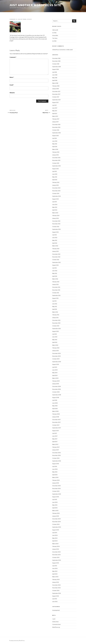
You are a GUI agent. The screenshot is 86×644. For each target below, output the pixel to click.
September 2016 (56, 133)
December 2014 (56, 188)
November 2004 (56, 522)
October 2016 (56, 130)
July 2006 (55, 466)
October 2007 (56, 425)
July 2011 (54, 301)
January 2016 (55, 155)
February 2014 (56, 216)
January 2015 (55, 185)
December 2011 (56, 287)
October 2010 (56, 326)
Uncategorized (56, 610)
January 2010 (56, 351)
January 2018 (55, 89)
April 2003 (55, 574)
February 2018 (56, 86)
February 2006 (56, 480)
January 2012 (55, 284)
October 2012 (56, 260)
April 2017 (55, 114)
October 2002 (56, 590)
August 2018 (55, 69)
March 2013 (55, 246)
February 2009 (56, 381)
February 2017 (56, 119)
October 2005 (56, 491)
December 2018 (56, 58)
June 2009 (55, 370)
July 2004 (55, 533)
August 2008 (56, 398)
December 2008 (56, 386)
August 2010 (56, 331)
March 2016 (55, 149)
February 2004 (56, 546)
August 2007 (56, 431)
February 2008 (56, 414)
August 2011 (55, 298)
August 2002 (56, 596)
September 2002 (57, 593)
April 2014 (55, 210)
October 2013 (56, 227)
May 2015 (55, 177)
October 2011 (56, 293)
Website (12, 93)
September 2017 (56, 100)
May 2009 (55, 373)
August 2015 (55, 169)
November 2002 (56, 588)
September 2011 (56, 295)
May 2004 (55, 538)
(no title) (54, 33)
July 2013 (54, 235)
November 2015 (56, 160)
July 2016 (55, 138)
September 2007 (57, 428)
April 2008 (55, 409)
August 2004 (56, 530)
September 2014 (56, 196)
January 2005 (56, 516)
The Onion (55, 38)
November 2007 (56, 422)
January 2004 (56, 549)
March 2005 (55, 511)
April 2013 (55, 243)
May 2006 (55, 472)
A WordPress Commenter (59, 50)
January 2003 (56, 582)
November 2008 (56, 389)
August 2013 (55, 232)
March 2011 (55, 312)
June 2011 (55, 304)
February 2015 (56, 182)
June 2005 (55, 502)
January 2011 (55, 318)
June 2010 (55, 337)
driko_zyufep (27, 19)
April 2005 (55, 508)
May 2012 (55, 273)
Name (12, 77)
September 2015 (56, 166)
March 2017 (55, 116)
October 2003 (56, 557)
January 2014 (55, 218)
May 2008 (55, 406)
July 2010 (55, 334)
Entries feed (55, 622)
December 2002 (56, 585)
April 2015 (55, 180)
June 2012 (55, 271)
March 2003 (55, 577)
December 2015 (56, 158)
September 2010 (57, 329)
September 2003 (57, 560)
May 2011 (55, 307)
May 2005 (55, 505)
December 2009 (56, 353)
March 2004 (55, 544)
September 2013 (56, 229)
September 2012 (56, 262)
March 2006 (55, 477)
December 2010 (56, 320)
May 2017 (55, 111)
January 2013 (55, 251)
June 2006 (55, 469)
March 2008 (55, 411)
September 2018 (56, 67)
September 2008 (57, 395)
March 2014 (55, 213)
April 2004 (55, 541)
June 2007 (55, 436)
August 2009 (56, 364)
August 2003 (56, 563)
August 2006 (56, 464)
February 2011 (56, 315)
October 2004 (56, 524)
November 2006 (56, 455)
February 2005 (56, 513)
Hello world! (55, 30)
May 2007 (55, 439)
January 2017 (55, 122)
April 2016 (55, 147)
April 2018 (55, 80)
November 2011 (56, 290)
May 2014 (55, 207)
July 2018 (55, 72)
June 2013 (55, 238)
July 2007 (55, 433)
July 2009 (55, 367)
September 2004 (57, 527)
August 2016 (55, 136)
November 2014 (56, 191)
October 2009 (56, 359)
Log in (54, 619)
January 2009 (56, 384)
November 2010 (56, 323)
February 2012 (56, 282)
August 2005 (56, 497)
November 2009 (56, 356)
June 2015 (55, 174)
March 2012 (55, 279)
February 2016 (56, 152)
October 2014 (56, 193)
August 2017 (55, 102)
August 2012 (55, 265)
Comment (13, 57)
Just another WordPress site (35, 5)
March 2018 (55, 83)
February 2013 (56, 249)
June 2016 (55, 141)
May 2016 (55, 144)
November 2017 (56, 94)
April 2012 (55, 276)
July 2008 (55, 400)
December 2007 (56, 420)
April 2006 (55, 475)
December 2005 (56, 486)
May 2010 (55, 340)
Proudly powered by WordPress (17, 641)
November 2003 (56, 555)
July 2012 (54, 268)
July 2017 (54, 105)
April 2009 (55, 375)
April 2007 (55, 442)
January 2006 (56, 483)
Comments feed (56, 624)
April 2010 (55, 342)
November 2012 (56, 257)
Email (12, 85)
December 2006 (56, 453)
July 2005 (55, 500)
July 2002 (55, 599)
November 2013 (56, 224)
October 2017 (56, 97)
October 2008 (56, 392)
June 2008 (55, 403)
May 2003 (55, 571)
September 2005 (57, 494)
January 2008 (56, 417)
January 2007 (56, 450)
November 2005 (56, 489)
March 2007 (55, 444)
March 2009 (55, 378)
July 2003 (55, 566)
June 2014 (55, 205)
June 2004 (55, 535)
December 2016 (56, 125)
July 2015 (55, 171)
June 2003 (55, 568)
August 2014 (55, 199)
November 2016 (56, 127)
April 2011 (55, 309)
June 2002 (55, 602)
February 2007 (56, 447)
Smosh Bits (55, 36)
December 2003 (56, 552)
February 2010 (56, 348)
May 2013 (55, 240)
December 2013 (56, 221)
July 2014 (55, 202)
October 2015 (56, 163)
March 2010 (55, 345)
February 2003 (56, 580)
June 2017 (55, 108)
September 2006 (57, 461)
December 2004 (56, 519)
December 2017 (56, 91)
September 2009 (57, 362)
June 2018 (55, 75)
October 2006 (56, 458)
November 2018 (56, 61)
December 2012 (56, 254)
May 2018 (55, 78)
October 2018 (56, 64)
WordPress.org (56, 627)
